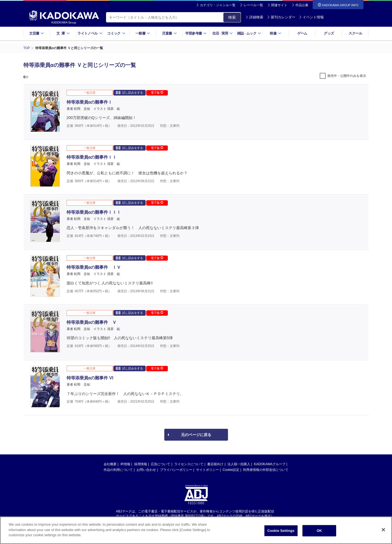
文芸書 (37, 33)
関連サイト (279, 5)
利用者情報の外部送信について (266, 470)
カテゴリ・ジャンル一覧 (218, 5)
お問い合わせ (146, 470)
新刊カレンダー (281, 17)
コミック (116, 33)
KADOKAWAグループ (270, 464)
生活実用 (223, 33)
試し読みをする (129, 92)
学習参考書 (196, 33)
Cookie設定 (231, 470)
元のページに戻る (196, 435)
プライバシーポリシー (176, 470)
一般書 (143, 33)
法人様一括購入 (239, 464)
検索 (232, 17)
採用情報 (141, 464)
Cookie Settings (281, 531)
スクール (355, 33)
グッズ (329, 33)
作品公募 (302, 5)
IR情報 (125, 464)
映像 (276, 33)
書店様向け (215, 464)
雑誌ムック (249, 33)
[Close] (383, 530)
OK (319, 531)
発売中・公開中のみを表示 (347, 76)
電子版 (157, 93)
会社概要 (110, 464)
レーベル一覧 (253, 5)
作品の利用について (118, 470)
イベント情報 (311, 17)
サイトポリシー (207, 470)
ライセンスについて (189, 464)
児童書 (169, 33)
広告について (161, 464)
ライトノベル (90, 33)
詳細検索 (254, 17)
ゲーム (302, 33)
